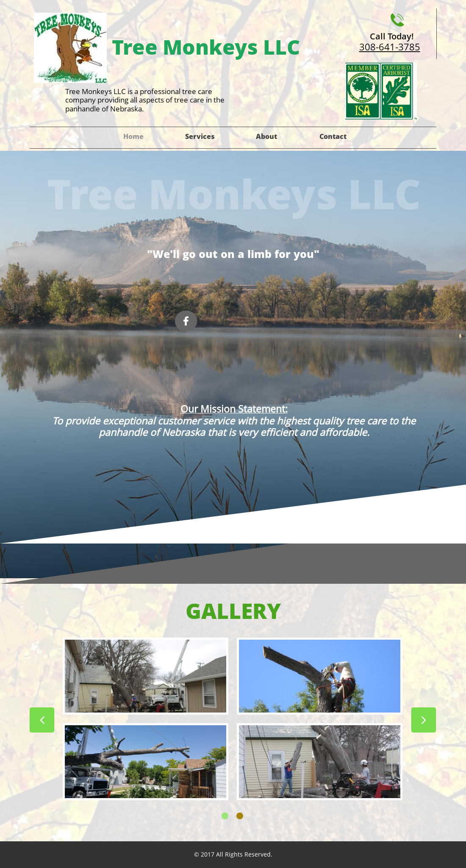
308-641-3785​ (390, 47)
